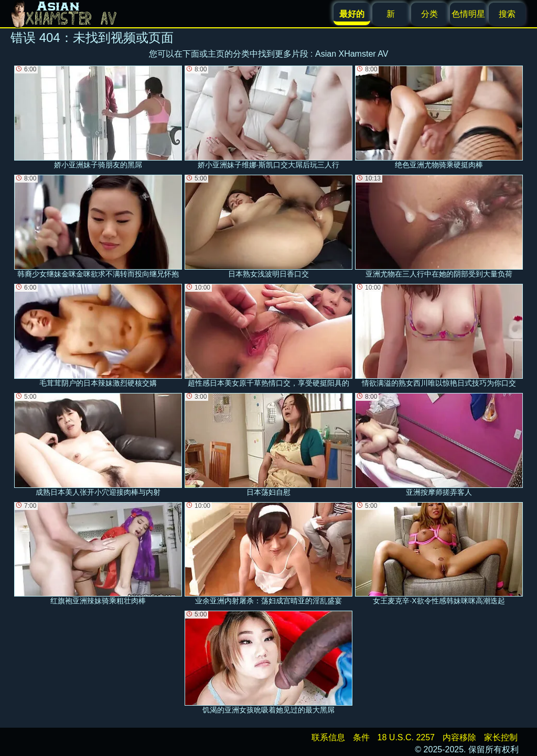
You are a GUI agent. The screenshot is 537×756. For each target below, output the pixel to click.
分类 (429, 14)
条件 (361, 737)
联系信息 (328, 737)
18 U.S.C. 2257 (406, 737)
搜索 (507, 14)
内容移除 (459, 737)
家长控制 (501, 737)
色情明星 (468, 14)
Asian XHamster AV (352, 54)
